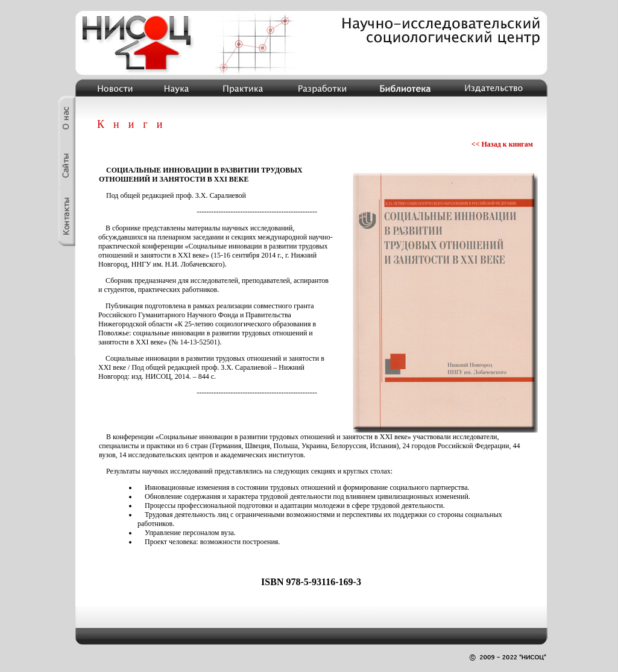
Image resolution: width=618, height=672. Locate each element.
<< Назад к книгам (502, 144)
